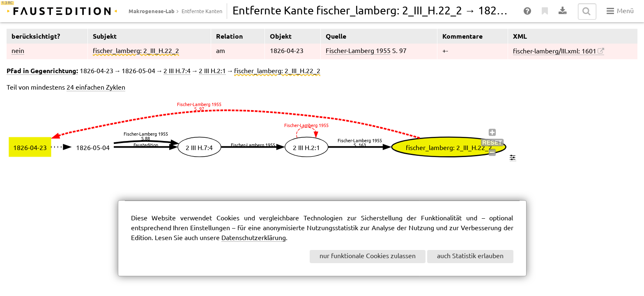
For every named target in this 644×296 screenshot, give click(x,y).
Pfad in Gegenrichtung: (42, 71)
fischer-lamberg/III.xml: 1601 (555, 52)
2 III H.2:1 (212, 71)
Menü (620, 11)
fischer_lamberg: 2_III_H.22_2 (136, 51)
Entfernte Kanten (202, 12)
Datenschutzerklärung (254, 238)
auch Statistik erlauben (470, 256)
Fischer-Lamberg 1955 (358, 51)
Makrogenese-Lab (152, 11)
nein (18, 51)
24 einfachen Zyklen (96, 88)
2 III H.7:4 (177, 71)
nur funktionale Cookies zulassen (368, 256)
